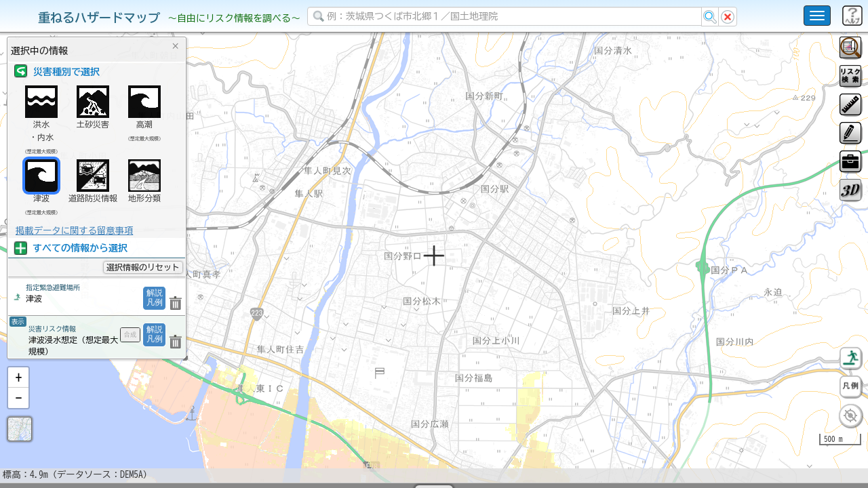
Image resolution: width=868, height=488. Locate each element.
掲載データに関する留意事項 (74, 230)
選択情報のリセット (143, 267)
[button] (18, 413)
